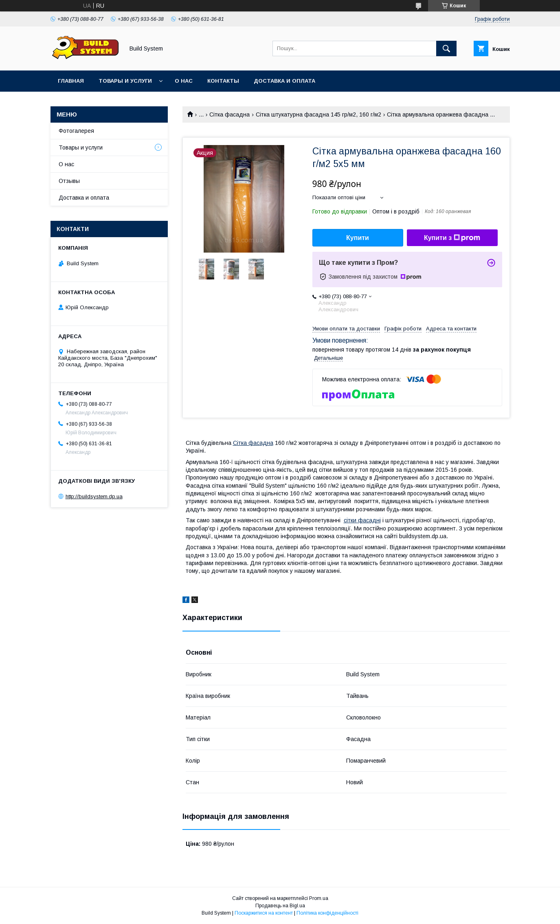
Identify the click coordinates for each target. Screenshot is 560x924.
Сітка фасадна (229, 114)
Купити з (452, 238)
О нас (184, 81)
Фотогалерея (76, 131)
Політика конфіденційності (327, 913)
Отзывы (69, 181)
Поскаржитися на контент (264, 913)
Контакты (223, 81)
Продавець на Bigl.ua (280, 906)
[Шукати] (446, 48)
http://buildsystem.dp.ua (94, 496)
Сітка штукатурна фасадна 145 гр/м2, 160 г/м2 (318, 114)
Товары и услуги (125, 81)
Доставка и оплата (284, 81)
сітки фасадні (362, 520)
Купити (358, 238)
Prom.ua (319, 898)
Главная (71, 81)
